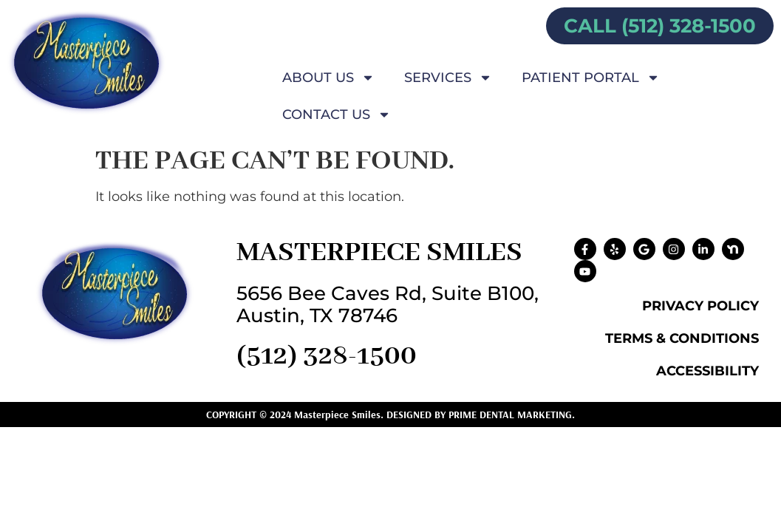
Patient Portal (591, 78)
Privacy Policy (700, 306)
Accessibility (707, 371)
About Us (328, 78)
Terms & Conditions (682, 338)
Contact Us (337, 115)
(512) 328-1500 (327, 356)
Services (448, 78)
